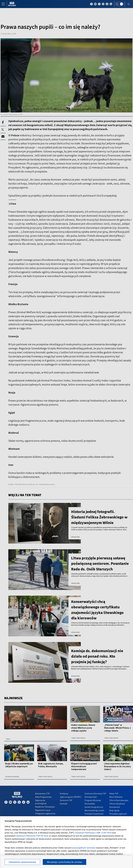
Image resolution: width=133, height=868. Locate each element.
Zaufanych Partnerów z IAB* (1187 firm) (93, 833)
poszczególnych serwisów (84, 848)
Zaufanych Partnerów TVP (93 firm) (32, 836)
